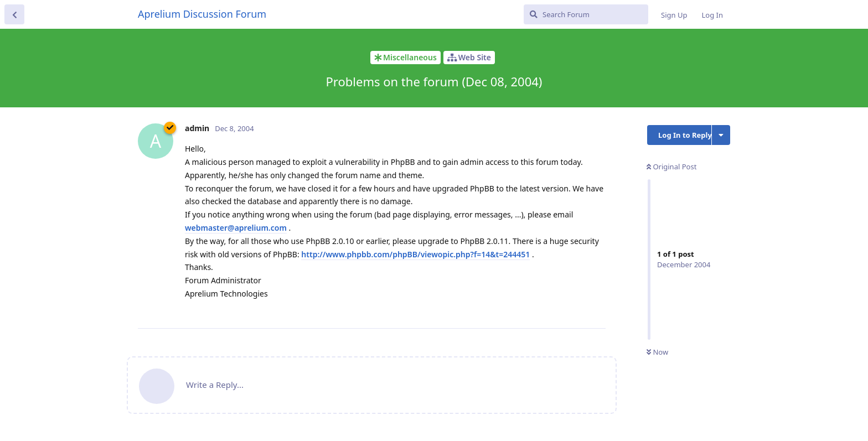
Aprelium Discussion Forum (202, 14)
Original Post (671, 167)
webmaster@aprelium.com (236, 228)
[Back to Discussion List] (14, 14)
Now (657, 352)
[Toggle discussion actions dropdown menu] (721, 135)
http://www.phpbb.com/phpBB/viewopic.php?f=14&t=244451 (415, 254)
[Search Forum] (586, 14)
